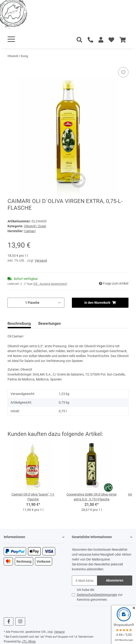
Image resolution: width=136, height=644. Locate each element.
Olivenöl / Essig (35, 226)
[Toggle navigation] (11, 39)
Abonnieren (115, 580)
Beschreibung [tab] (19, 324)
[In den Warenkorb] (11, 65)
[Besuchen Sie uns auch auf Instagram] (20, 621)
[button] (101, 40)
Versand (41, 260)
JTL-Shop (29, 641)
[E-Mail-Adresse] (85, 581)
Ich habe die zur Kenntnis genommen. (100, 595)
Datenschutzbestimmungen (97, 595)
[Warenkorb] (123, 40)
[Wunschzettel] (111, 40)
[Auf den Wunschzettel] (123, 72)
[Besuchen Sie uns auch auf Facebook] (9, 621)
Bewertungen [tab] (50, 324)
